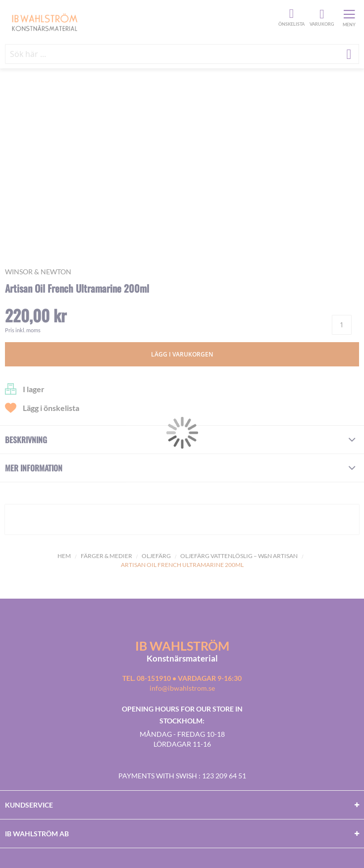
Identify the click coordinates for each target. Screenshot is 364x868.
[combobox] (182, 54)
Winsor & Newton (38, 272)
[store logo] (140, 22)
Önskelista (290, 14)
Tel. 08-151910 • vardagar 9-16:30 (182, 678)
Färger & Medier (106, 556)
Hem (64, 556)
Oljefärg (156, 556)
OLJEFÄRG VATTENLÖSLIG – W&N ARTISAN (239, 556)
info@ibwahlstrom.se (182, 688)
